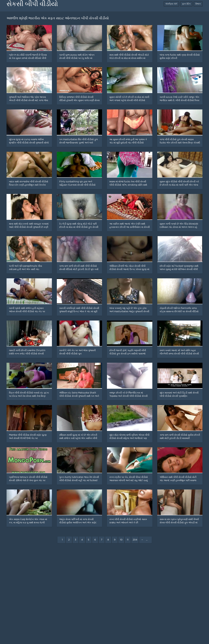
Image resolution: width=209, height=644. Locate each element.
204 (135, 540)
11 (128, 540)
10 (121, 540)
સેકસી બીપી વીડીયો (32, 4)
